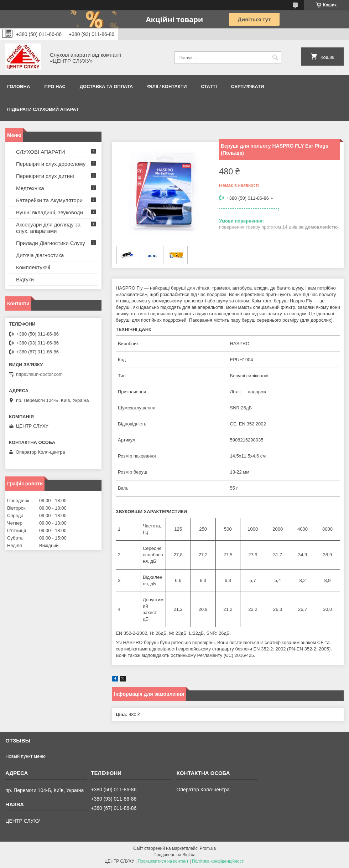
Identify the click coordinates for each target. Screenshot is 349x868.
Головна (19, 86)
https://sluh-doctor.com (39, 374)
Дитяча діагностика (40, 255)
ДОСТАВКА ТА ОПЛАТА (106, 86)
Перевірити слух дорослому (51, 164)
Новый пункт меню (25, 756)
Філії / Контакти (167, 86)
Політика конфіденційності (218, 861)
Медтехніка (30, 188)
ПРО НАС (55, 86)
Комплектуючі (33, 267)
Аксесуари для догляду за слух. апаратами (48, 228)
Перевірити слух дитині (45, 176)
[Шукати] (275, 58)
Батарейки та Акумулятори (49, 200)
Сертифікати (248, 86)
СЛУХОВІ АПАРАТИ (41, 152)
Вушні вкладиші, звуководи (50, 212)
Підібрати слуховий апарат (43, 109)
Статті (209, 86)
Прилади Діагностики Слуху (51, 243)
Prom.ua (208, 848)
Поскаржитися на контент (163, 861)
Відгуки (25, 279)
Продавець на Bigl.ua (174, 855)
